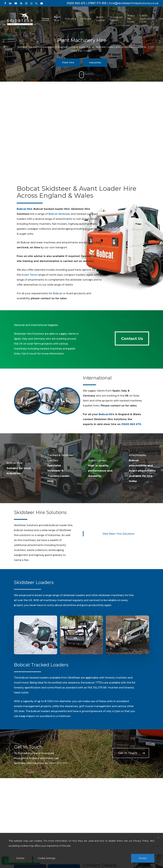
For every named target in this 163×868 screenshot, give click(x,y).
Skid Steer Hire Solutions (118, 534)
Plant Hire (68, 62)
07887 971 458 (97, 3)
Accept (143, 858)
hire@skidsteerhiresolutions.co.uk (134, 3)
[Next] (159, 41)
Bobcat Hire (107, 414)
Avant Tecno (29, 275)
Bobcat (58, 293)
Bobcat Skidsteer (59, 214)
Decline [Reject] (20, 858)
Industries (95, 62)
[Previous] (4, 41)
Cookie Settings (47, 858)
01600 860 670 (76, 3)
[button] (132, 338)
